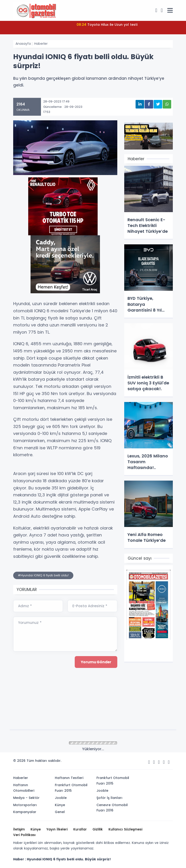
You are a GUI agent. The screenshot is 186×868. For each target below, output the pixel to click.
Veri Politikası (24, 835)
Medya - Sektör (26, 798)
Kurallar (80, 829)
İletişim (19, 829)
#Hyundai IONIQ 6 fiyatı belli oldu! (43, 575)
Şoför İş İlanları (109, 798)
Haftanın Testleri (69, 778)
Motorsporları (25, 805)
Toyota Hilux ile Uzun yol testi (107, 25)
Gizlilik (98, 829)
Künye (60, 805)
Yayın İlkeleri (57, 829)
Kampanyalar (25, 812)
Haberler (41, 44)
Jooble (61, 798)
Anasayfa (23, 44)
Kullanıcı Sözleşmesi (125, 829)
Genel (60, 812)
